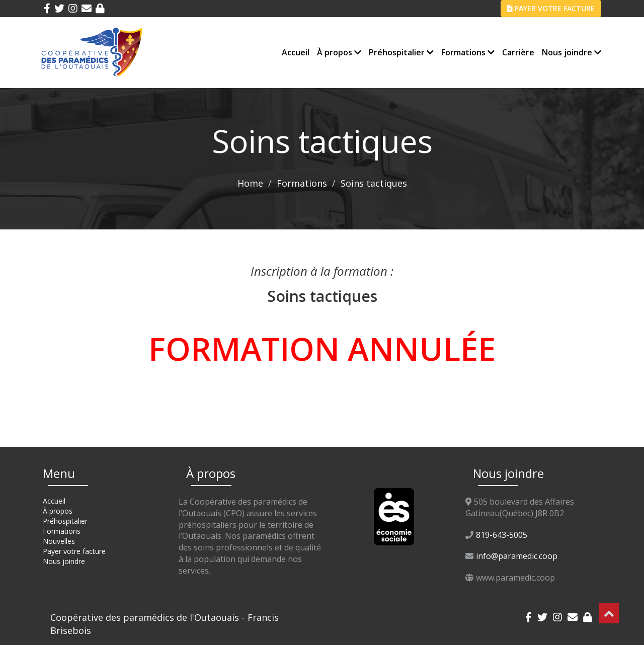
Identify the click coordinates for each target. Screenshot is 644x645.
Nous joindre (572, 52)
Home (250, 183)
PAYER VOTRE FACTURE (551, 8)
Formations (468, 52)
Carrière (518, 52)
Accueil (296, 52)
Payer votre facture (74, 551)
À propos (339, 52)
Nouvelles (59, 541)
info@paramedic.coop (517, 556)
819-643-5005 (502, 535)
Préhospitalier (401, 52)
